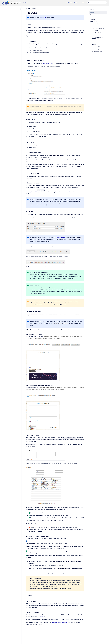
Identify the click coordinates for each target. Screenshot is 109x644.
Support (76, 3)
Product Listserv (69, 3)
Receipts (34, 330)
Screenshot (55, 595)
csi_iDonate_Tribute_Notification (37, 192)
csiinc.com (82, 3)
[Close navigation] (21, 9)
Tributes (41, 617)
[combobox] (97, 3)
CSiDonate (25, 3)
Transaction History (74, 192)
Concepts (34, 9)
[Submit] (89, 3)
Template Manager (47, 63)
